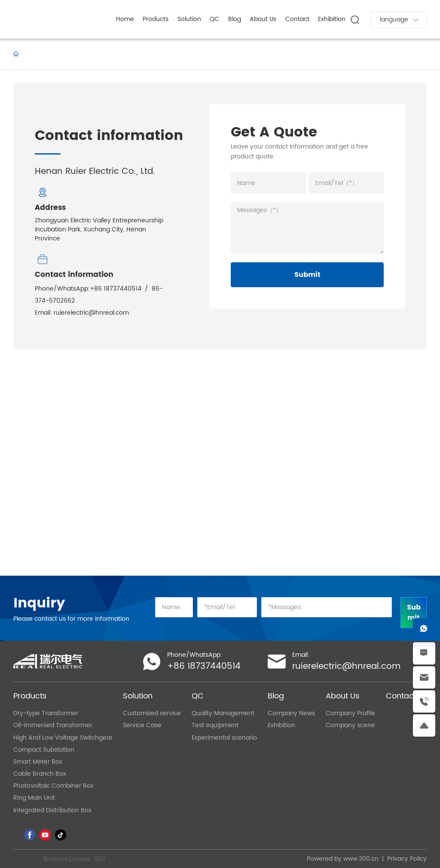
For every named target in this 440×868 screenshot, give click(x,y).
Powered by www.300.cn (343, 859)
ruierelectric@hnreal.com (91, 313)
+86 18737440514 (116, 289)
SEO (100, 859)
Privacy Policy (407, 859)
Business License (67, 859)
